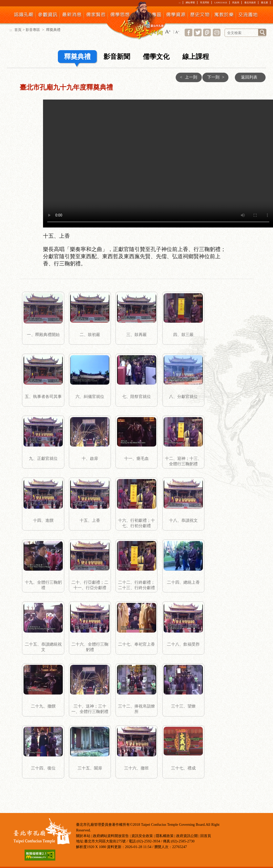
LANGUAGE (221, 3)
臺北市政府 (250, 3)
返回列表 (249, 77)
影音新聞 (117, 57)
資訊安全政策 (142, 836)
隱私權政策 (165, 836)
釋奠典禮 (77, 57)
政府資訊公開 (187, 836)
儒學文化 (156, 57)
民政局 (236, 3)
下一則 (217, 77)
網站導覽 (190, 3)
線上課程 (196, 57)
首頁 (18, 30)
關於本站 (83, 836)
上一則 (187, 77)
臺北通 (264, 3)
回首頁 (206, 836)
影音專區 (33, 30)
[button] (168, 32)
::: (180, 3)
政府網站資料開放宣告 (111, 836)
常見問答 (205, 3)
